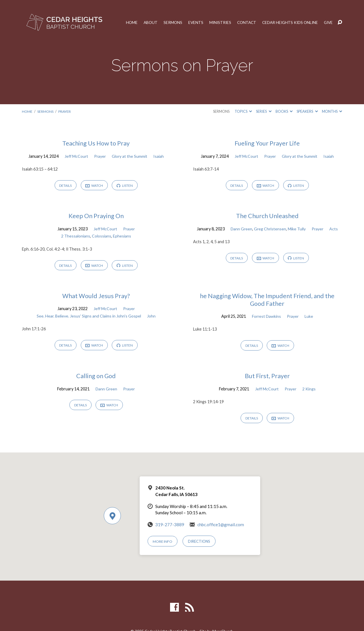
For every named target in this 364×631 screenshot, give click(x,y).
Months (332, 111)
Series (264, 111)
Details (65, 186)
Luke (310, 317)
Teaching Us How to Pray (96, 143)
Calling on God (96, 378)
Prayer (65, 111)
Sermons (167, 22)
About (145, 22)
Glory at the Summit (130, 156)
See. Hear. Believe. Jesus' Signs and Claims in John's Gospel (89, 317)
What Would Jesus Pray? (96, 297)
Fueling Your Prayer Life (267, 143)
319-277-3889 (170, 527)
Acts (334, 229)
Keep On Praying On (96, 216)
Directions (200, 544)
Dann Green (241, 229)
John (152, 317)
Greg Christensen (270, 229)
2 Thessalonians (75, 237)
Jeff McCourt (76, 156)
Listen (126, 186)
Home (125, 22)
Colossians (102, 237)
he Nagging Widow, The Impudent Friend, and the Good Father (267, 301)
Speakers (307, 111)
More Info (163, 544)
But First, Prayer (267, 378)
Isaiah (160, 156)
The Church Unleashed (267, 216)
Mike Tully (297, 229)
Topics (243, 111)
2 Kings (310, 391)
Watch (94, 186)
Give (328, 22)
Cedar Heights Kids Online (288, 22)
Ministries (216, 22)
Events (191, 22)
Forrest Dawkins (266, 317)
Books (284, 111)
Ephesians (122, 237)
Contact (243, 22)
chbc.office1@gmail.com (221, 527)
